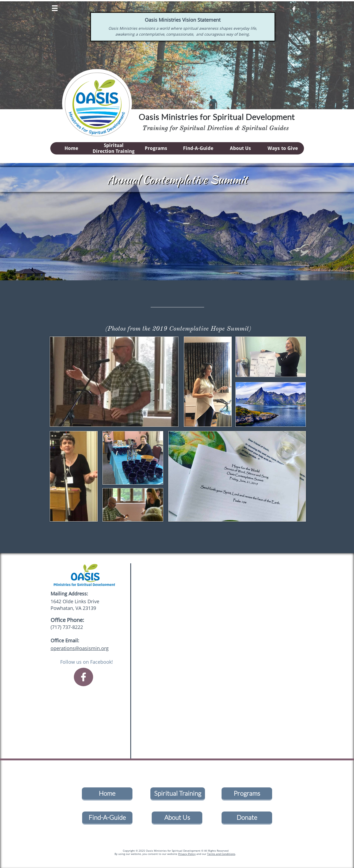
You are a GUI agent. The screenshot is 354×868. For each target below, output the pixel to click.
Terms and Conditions (221, 854)
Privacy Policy (187, 854)
